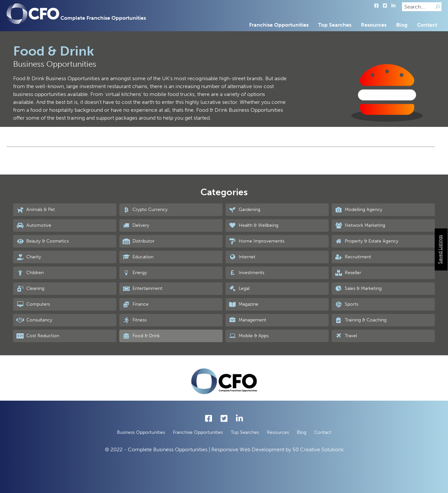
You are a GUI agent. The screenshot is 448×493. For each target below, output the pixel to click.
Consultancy (34, 320)
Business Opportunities (141, 432)
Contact (427, 25)
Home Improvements (257, 241)
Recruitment (353, 257)
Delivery (136, 225)
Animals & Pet (36, 210)
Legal (239, 289)
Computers (33, 304)
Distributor (139, 241)
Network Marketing (360, 225)
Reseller (348, 273)
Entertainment (142, 289)
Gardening (245, 210)
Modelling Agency (359, 210)
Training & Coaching (361, 320)
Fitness (135, 320)
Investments (247, 273)
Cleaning (30, 289)
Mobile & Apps (249, 336)
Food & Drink (141, 336)
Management (248, 320)
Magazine (244, 304)
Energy (135, 273)
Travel (346, 336)
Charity (29, 257)
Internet (242, 257)
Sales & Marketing (358, 289)
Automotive (34, 225)
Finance (136, 304)
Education (138, 257)
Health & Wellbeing (254, 225)
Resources (374, 25)
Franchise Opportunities (279, 25)
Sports (347, 304)
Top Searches (335, 25)
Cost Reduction (38, 336)
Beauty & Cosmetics (43, 241)
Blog (402, 25)
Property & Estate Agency (367, 241)
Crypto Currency (145, 210)
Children (30, 273)
